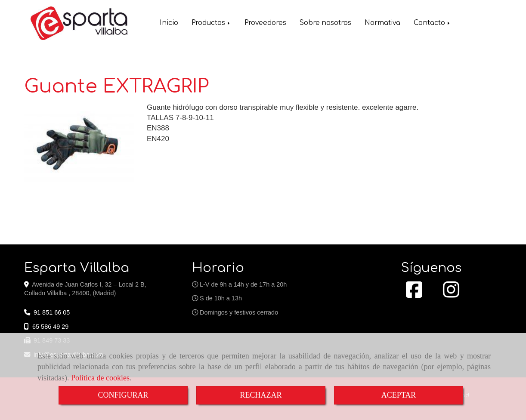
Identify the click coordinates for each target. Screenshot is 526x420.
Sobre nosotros (325, 24)
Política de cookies (100, 378)
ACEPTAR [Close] (399, 395)
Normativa (382, 24)
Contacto (432, 24)
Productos (211, 24)
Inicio (169, 24)
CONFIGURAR (123, 395)
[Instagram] (451, 294)
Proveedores (265, 24)
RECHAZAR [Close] (261, 395)
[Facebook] (414, 294)
